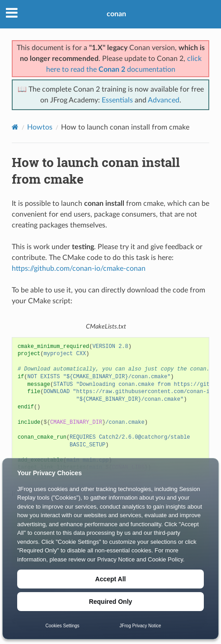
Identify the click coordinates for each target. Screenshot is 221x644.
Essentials (117, 100)
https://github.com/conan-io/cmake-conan (79, 269)
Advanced (164, 100)
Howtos (40, 127)
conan (116, 14)
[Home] (15, 127)
